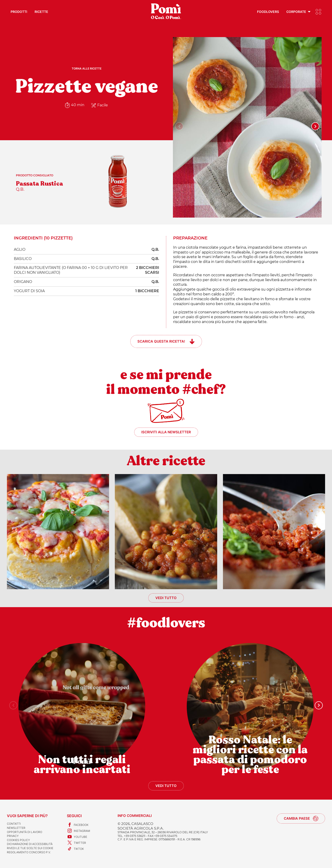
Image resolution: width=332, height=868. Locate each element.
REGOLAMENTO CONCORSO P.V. (29, 852)
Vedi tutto (166, 598)
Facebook (78, 825)
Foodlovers (268, 12)
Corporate (296, 12)
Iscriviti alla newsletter (166, 432)
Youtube (77, 837)
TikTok (75, 849)
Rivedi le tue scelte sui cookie (30, 848)
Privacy (13, 836)
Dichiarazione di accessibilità (30, 844)
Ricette (41, 12)
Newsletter (16, 828)
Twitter (76, 843)
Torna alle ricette (87, 68)
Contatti (14, 824)
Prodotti (19, 12)
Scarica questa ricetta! (161, 341)
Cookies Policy (18, 840)
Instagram (79, 831)
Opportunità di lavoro (25, 832)
